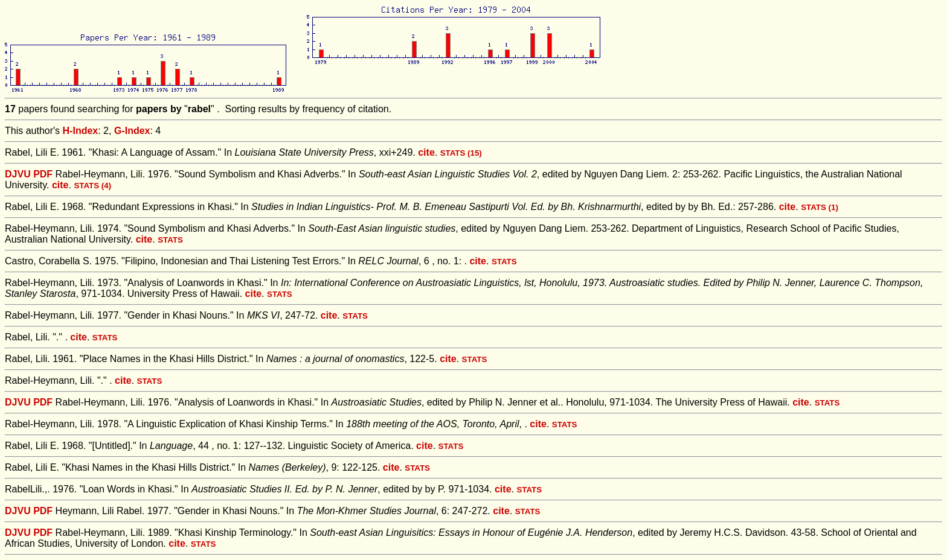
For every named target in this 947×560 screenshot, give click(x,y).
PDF (43, 174)
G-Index (132, 131)
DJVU (18, 174)
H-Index (81, 131)
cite (426, 152)
